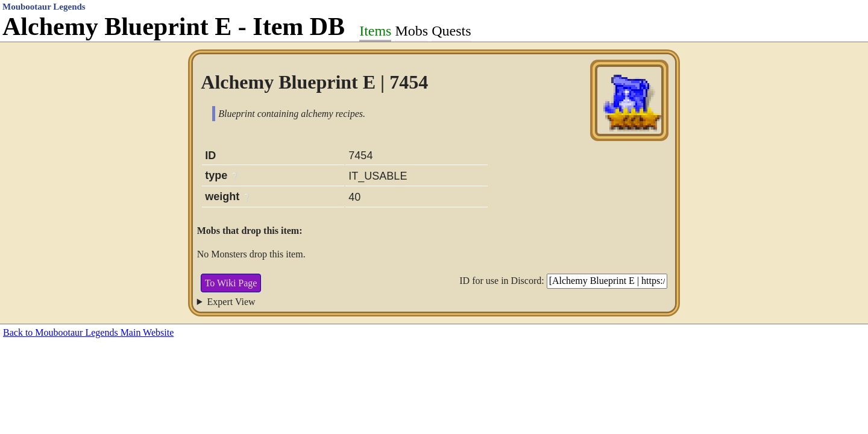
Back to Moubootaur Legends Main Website (88, 332)
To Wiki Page (231, 283)
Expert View (231, 302)
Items (375, 31)
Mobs (411, 31)
